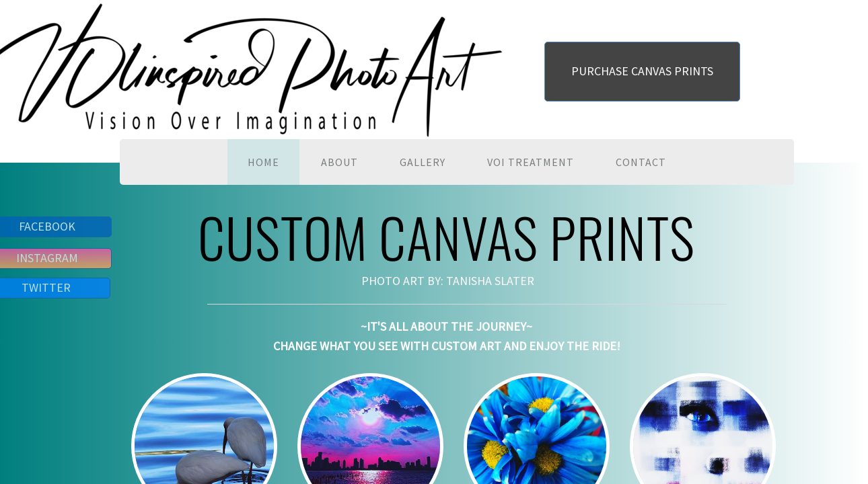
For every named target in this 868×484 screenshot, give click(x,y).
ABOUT (339, 162)
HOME (263, 162)
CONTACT (641, 162)
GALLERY (423, 162)
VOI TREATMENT (531, 162)
